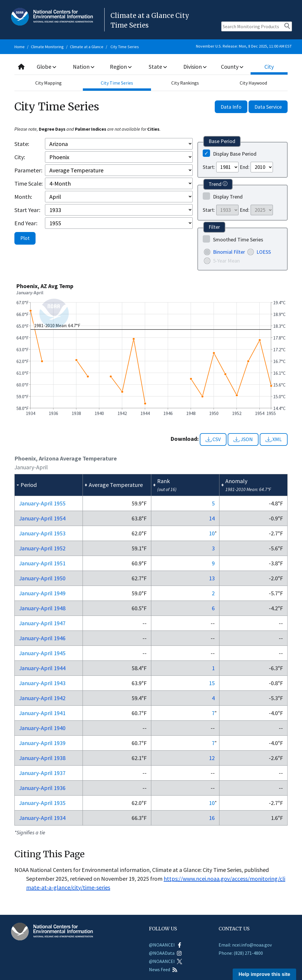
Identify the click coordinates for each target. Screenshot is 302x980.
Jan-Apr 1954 (42, 518)
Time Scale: (28, 183)
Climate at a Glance (87, 47)
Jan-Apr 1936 (42, 788)
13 (212, 578)
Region (121, 67)
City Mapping (48, 83)
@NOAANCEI (166, 945)
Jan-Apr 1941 (42, 713)
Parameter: (28, 170)
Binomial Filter (229, 252)
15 (212, 683)
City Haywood (253, 83)
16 (212, 818)
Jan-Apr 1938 (42, 758)
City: (20, 157)
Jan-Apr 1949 (42, 593)
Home (20, 47)
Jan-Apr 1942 (42, 698)
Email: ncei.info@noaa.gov (245, 945)
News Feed (163, 969)
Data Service (268, 107)
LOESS (264, 252)
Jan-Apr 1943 (42, 683)
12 (212, 758)
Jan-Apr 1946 (42, 638)
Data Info (231, 107)
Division (195, 67)
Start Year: (27, 210)
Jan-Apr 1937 (42, 773)
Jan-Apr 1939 (42, 743)
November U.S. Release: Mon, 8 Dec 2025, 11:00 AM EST (244, 46)
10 (212, 533)
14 (212, 518)
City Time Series (125, 47)
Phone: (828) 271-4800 (241, 953)
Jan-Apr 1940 (42, 728)
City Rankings (185, 83)
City (269, 67)
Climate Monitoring (47, 47)
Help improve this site (264, 974)
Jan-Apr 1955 (42, 503)
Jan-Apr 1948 (42, 608)
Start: (209, 167)
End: (245, 167)
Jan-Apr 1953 (42, 533)
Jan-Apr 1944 (42, 668)
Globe (47, 67)
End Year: (26, 223)
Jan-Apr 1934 (42, 818)
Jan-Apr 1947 (42, 623)
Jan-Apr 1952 (42, 548)
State (158, 67)
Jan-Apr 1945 (42, 653)
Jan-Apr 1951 (42, 563)
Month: (23, 197)
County (232, 67)
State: (22, 144)
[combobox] (151, 67)
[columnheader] (49, 485)
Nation (84, 67)
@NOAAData (165, 953)
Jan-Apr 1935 (42, 803)
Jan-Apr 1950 (42, 578)
